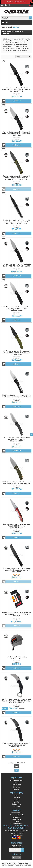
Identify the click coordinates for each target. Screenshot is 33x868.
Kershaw (16, 783)
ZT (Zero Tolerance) (16, 781)
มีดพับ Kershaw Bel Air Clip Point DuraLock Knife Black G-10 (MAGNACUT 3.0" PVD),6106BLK (17, 89)
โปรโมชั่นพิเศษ (16, 804)
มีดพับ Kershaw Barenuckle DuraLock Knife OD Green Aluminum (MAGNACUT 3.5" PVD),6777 (17, 353)
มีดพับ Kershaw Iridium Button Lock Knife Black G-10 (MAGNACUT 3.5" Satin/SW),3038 (16, 308)
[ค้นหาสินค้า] (15, 18)
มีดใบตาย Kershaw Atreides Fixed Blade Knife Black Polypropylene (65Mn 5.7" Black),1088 (16, 570)
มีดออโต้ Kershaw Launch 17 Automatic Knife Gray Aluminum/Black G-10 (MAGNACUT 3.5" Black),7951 (16, 222)
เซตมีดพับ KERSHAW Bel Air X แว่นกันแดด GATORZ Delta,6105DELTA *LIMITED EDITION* (16, 614)
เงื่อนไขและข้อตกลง (17, 813)
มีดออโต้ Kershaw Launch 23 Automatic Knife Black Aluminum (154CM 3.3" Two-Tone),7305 (16, 134)
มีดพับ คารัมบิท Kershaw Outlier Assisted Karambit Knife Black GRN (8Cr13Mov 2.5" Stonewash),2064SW (16, 701)
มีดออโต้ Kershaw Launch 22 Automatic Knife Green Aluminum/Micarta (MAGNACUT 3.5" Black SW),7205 (16, 178)
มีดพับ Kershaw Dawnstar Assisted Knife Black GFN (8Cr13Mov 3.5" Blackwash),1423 (17, 745)
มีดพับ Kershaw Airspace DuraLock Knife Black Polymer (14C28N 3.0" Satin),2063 (17, 396)
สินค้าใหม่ (24, 57)
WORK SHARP (16, 785)
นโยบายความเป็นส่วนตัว (17, 815)
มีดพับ (16, 796)
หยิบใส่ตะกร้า (11, 101)
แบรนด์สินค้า (16, 806)
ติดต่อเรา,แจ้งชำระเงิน (17, 823)
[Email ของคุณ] (15, 850)
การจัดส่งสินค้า (17, 817)
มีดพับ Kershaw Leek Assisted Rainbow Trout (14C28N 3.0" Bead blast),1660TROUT (17, 526)
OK (30, 18)
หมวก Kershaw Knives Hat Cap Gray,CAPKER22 (17, 658)
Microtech (16, 787)
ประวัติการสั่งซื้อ (17, 819)
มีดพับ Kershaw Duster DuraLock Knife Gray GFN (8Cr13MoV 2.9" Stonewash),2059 (17, 439)
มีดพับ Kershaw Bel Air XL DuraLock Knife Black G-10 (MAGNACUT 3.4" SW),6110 (16, 265)
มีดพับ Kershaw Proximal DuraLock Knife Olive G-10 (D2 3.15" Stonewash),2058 (17, 483)
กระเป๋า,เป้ (16, 800)
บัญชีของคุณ (17, 821)
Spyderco (16, 789)
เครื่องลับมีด (16, 798)
